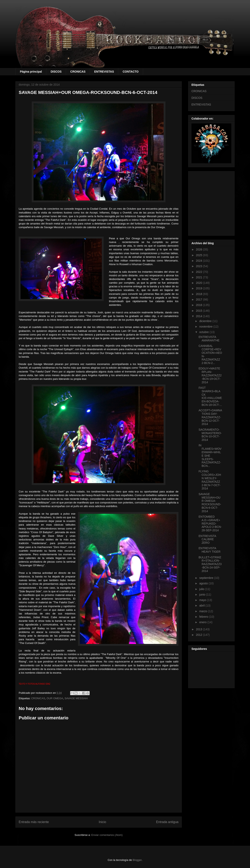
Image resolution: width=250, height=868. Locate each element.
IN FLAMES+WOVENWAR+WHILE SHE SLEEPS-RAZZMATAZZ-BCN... (210, 456)
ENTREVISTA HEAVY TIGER (210, 550)
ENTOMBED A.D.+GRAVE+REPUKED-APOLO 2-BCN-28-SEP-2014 (210, 523)
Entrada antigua (167, 822)
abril (202, 606)
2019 (199, 288)
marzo (204, 611)
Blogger (137, 860)
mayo (203, 600)
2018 (199, 294)
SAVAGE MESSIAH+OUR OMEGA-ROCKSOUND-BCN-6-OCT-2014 (210, 503)
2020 (199, 283)
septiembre (207, 578)
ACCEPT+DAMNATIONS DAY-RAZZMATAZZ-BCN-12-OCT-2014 (210, 417)
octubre (204, 332)
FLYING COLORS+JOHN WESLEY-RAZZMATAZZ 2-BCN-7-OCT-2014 (210, 480)
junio (203, 595)
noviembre (206, 327)
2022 (199, 272)
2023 (199, 266)
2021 (199, 277)
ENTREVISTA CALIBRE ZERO (207, 539)
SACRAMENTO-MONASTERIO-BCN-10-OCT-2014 (210, 435)
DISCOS (56, 72)
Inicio (102, 822)
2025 (199, 255)
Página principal (31, 72)
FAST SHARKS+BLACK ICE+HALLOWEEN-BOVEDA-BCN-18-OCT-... (210, 396)
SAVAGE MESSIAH (76, 698)
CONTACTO (130, 72)
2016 (199, 305)
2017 (199, 299)
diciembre (206, 321)
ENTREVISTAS (104, 72)
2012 (199, 635)
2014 (199, 316)
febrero (204, 617)
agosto (204, 583)
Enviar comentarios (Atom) (107, 835)
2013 (199, 629)
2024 (199, 261)
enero (203, 622)
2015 (199, 311)
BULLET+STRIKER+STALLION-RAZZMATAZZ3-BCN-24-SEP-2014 (210, 564)
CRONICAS (78, 72)
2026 (199, 249)
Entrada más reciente (34, 822)
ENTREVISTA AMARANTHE (209, 339)
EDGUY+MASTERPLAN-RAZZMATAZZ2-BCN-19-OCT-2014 (210, 375)
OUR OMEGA (55, 698)
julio (202, 589)
